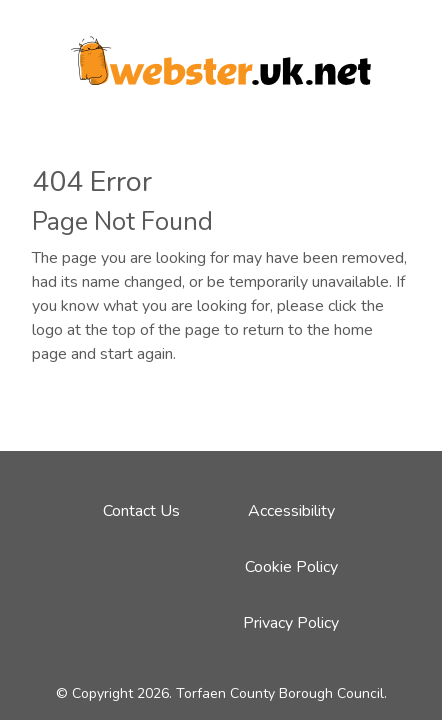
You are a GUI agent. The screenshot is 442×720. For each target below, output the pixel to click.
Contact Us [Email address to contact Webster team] (141, 511)
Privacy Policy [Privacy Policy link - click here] (291, 623)
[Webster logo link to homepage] (221, 54)
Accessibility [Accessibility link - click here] (291, 511)
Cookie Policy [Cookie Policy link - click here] (291, 567)
